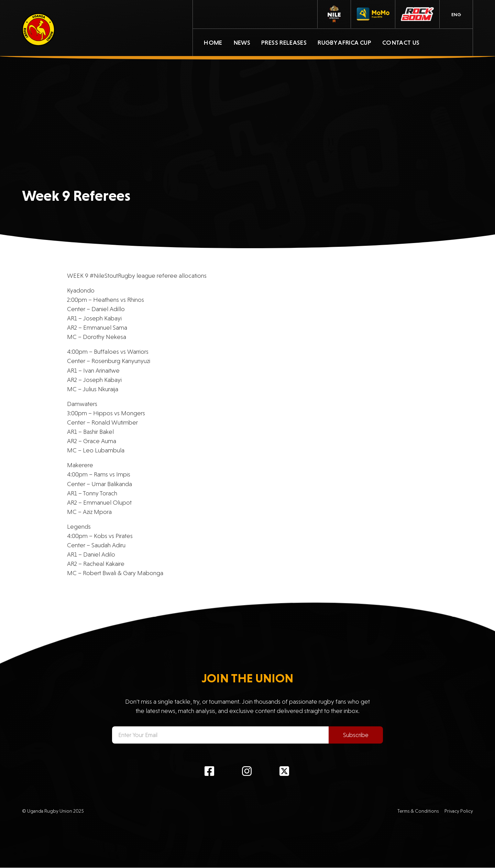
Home (213, 42)
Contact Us (401, 42)
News (242, 42)
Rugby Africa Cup (344, 42)
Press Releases (284, 42)
